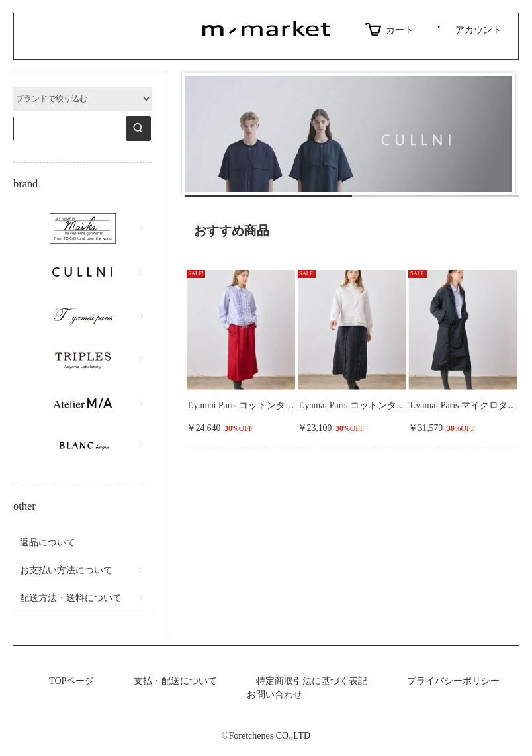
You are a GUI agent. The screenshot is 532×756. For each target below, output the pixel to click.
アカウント (467, 30)
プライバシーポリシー (453, 681)
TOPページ (71, 681)
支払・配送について (175, 681)
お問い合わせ (275, 695)
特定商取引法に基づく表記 (312, 681)
